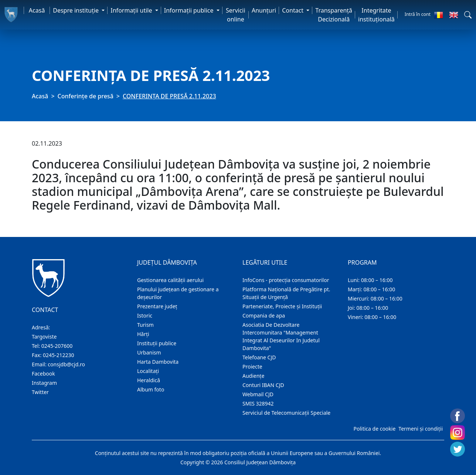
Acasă (37, 10)
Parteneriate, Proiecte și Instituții (282, 306)
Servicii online (236, 15)
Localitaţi (148, 371)
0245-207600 (57, 346)
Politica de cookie (374, 429)
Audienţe (253, 376)
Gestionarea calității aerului (170, 280)
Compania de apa (264, 315)
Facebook (43, 374)
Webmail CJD (258, 394)
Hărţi (143, 334)
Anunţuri (264, 10)
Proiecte (252, 367)
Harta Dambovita (158, 362)
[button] (468, 15)
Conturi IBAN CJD (263, 385)
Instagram (44, 383)
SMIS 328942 (258, 403)
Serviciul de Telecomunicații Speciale (286, 413)
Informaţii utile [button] (132, 10)
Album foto (151, 389)
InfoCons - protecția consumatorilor (286, 280)
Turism (145, 325)
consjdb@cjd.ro (66, 364)
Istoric (145, 315)
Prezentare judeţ (157, 306)
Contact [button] (293, 10)
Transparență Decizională (334, 15)
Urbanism (149, 352)
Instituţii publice (157, 343)
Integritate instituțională (376, 15)
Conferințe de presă (86, 96)
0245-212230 (59, 355)
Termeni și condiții (421, 429)
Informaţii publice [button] (190, 10)
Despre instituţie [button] (76, 10)
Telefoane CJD (259, 357)
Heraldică (149, 380)
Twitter (40, 392)
